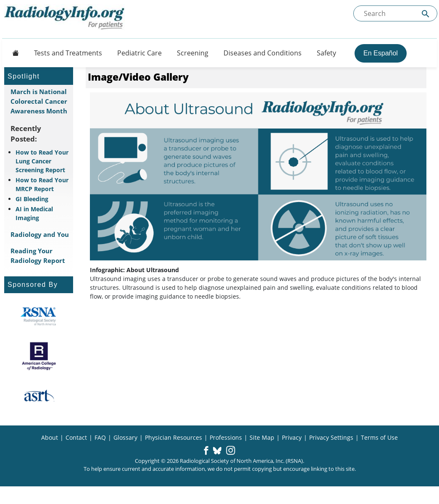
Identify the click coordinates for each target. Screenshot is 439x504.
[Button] (13, 53)
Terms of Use (379, 437)
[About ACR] (39, 356)
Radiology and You (40, 234)
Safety (326, 53)
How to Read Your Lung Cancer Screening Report (42, 161)
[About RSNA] (39, 316)
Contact (76, 437)
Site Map (262, 437)
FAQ (100, 437)
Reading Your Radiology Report (38, 256)
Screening (193, 53)
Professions (226, 437)
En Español (381, 53)
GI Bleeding (32, 199)
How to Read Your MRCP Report (42, 184)
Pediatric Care (139, 53)
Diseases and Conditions (263, 53)
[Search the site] (395, 13)
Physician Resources (173, 437)
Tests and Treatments (68, 53)
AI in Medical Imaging (34, 213)
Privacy (292, 437)
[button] (206, 451)
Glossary (125, 437)
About (50, 437)
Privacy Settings (331, 437)
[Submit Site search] (426, 14)
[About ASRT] (39, 396)
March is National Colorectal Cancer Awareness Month (39, 101)
